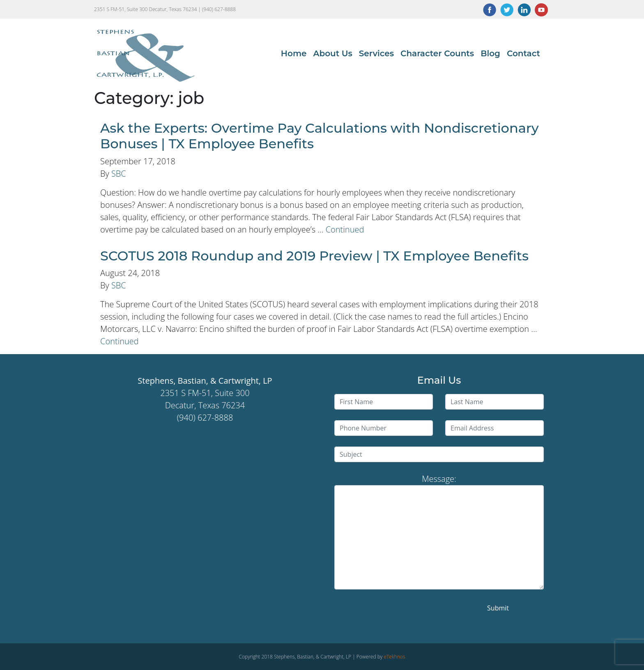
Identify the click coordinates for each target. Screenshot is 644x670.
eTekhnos (394, 657)
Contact (523, 53)
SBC (119, 174)
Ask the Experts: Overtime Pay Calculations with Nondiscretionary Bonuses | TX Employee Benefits (320, 136)
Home (294, 53)
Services (376, 53)
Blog (490, 53)
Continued (345, 229)
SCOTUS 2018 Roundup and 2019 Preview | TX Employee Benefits (314, 256)
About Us (332, 53)
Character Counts (437, 53)
